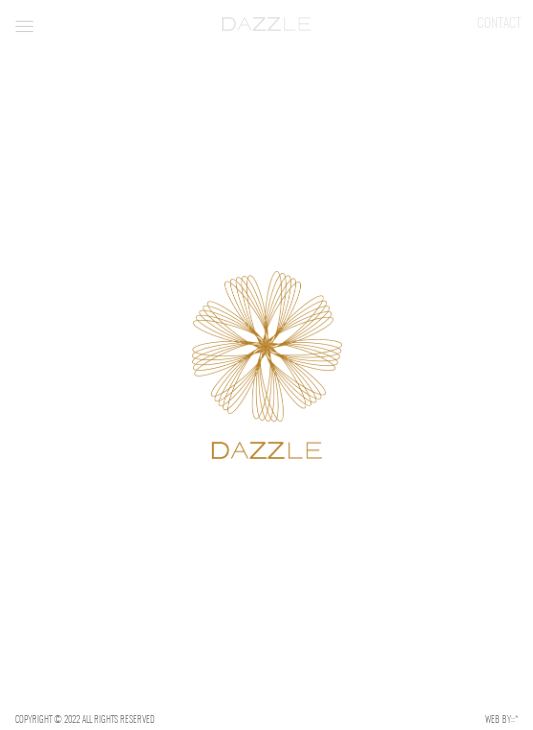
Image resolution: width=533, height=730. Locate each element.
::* (514, 720)
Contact (499, 23)
